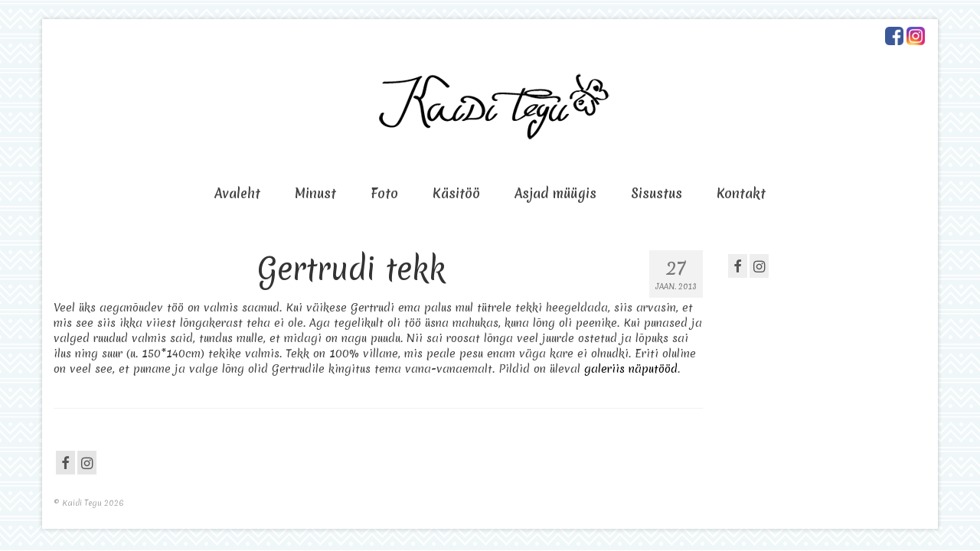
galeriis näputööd (631, 369)
